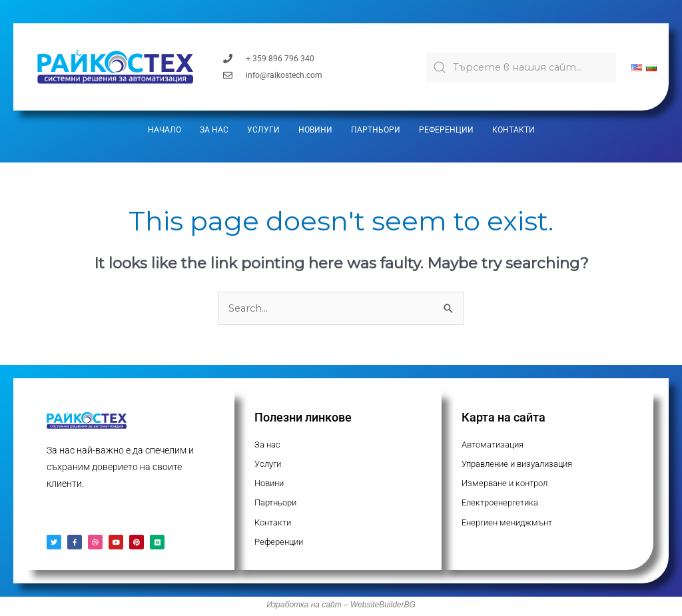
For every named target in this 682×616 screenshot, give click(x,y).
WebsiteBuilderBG (383, 607)
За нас (214, 130)
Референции (446, 130)
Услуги (263, 130)
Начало (165, 130)
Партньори (376, 130)
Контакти (513, 130)
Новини (315, 130)
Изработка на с (296, 607)
